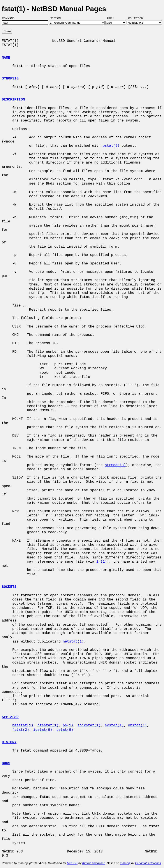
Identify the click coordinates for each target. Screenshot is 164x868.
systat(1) (114, 725)
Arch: (112, 18)
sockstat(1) (89, 725)
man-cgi (125, 863)
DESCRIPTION (13, 100)
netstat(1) (73, 642)
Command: (10, 18)
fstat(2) (21, 730)
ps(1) (68, 725)
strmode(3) (115, 465)
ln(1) (102, 562)
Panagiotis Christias (148, 863)
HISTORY (9, 742)
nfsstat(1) (48, 725)
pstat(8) (111, 146)
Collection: (136, 18)
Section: (57, 18)
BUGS (6, 763)
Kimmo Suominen (94, 863)
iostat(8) (43, 730)
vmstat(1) (137, 725)
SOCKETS (9, 587)
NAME (6, 58)
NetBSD (72, 863)
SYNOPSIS (10, 79)
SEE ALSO (10, 717)
